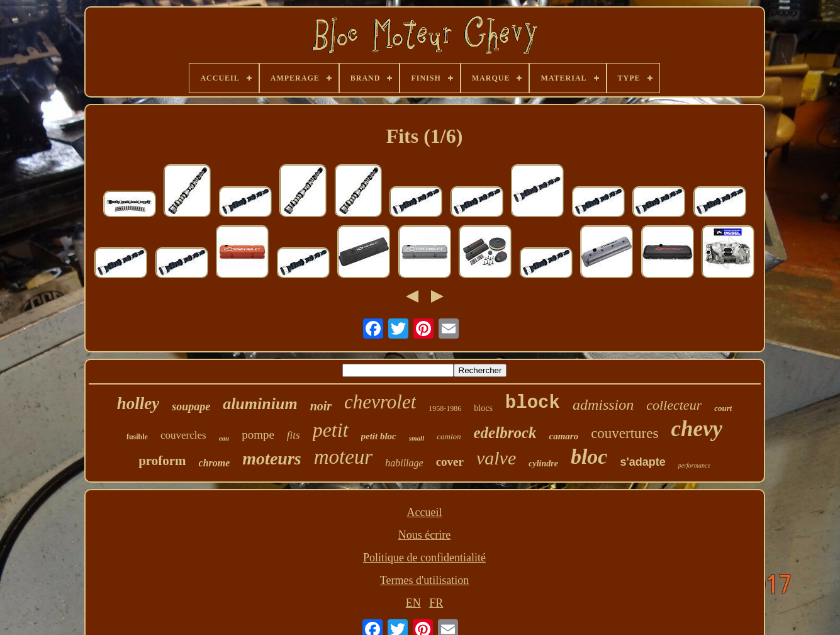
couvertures (624, 433)
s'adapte (642, 462)
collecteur (674, 405)
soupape (191, 407)
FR (436, 603)
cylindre (543, 464)
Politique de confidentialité (424, 558)
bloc (589, 457)
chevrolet (380, 402)
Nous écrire (424, 535)
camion (449, 436)
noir (321, 406)
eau (224, 438)
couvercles (183, 435)
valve (496, 458)
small (417, 438)
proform (162, 461)
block (533, 403)
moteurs (272, 458)
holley (138, 403)
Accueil (425, 512)
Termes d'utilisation (424, 580)
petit (331, 430)
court (723, 408)
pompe (258, 435)
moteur (344, 457)
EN (413, 603)
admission (603, 405)
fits (294, 435)
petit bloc (379, 436)
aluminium (260, 404)
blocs (483, 408)
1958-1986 (445, 408)
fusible (137, 437)
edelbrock (505, 433)
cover (450, 462)
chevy (697, 429)
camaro (563, 436)
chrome (215, 463)
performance (694, 465)
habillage (404, 463)
